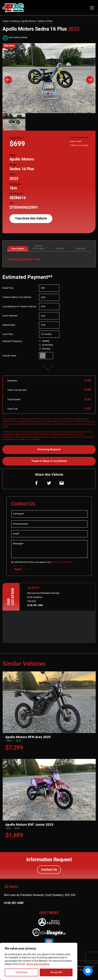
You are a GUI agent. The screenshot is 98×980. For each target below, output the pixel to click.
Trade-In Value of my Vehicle (49, 461)
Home (6, 21)
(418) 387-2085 (35, 605)
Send (18, 569)
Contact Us (49, 870)
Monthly (45, 349)
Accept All (56, 972)
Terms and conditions (38, 964)
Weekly (44, 341)
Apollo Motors (29, 21)
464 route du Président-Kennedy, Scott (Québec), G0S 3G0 (40, 895)
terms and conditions (62, 562)
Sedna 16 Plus (45, 21)
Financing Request (49, 449)
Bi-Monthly (46, 345)
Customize (22, 972)
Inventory (15, 21)
